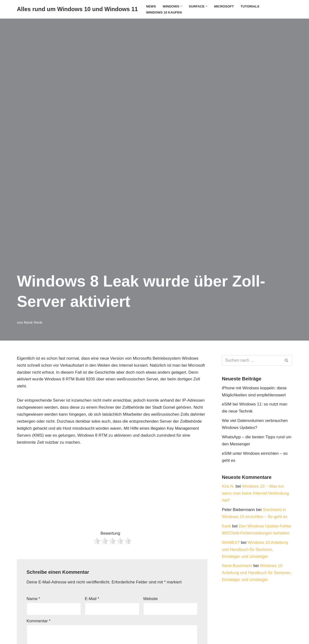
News (151, 6)
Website (151, 599)
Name (33, 599)
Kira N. (228, 486)
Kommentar (39, 621)
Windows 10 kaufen (164, 12)
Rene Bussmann (237, 566)
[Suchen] (252, 360)
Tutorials (250, 6)
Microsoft (224, 6)
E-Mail (92, 599)
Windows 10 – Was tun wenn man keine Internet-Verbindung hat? (255, 493)
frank (226, 526)
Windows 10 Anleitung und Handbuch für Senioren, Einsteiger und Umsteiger (255, 549)
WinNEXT (231, 542)
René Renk (33, 322)
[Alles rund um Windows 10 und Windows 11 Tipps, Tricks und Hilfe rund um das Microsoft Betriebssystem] (77, 9)
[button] (181, 6)
